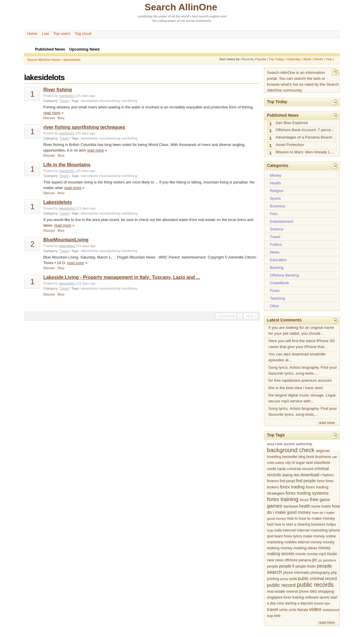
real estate (276, 591)
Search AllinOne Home (44, 60)
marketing (275, 542)
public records (315, 585)
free (314, 499)
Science (276, 229)
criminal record (300, 469)
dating (287, 475)
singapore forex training (285, 597)
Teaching (277, 298)
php (334, 573)
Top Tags (276, 435)
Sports (275, 198)
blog (302, 457)
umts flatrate (298, 610)
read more (52, 113)
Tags (75, 101)
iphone (334, 530)
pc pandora (327, 560)
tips (327, 603)
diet (297, 475)
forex (321, 481)
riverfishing (129, 101)
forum (305, 500)
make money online (320, 536)
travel (272, 609)
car (334, 457)
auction (289, 444)
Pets (274, 214)
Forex (275, 291)
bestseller (290, 457)
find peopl (287, 481)
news (279, 560)
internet (289, 530)
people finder (306, 566)
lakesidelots (72, 60)
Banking (277, 268)
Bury (61, 118)
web (277, 616)
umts (283, 610)
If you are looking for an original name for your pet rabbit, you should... (301, 330)
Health (275, 183)
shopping (326, 591)
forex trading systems (307, 493)
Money (275, 175)
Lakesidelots (58, 202)
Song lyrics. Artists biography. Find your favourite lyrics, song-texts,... (303, 370)
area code (275, 444)
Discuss (49, 118)
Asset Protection (290, 145)
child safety (276, 463)
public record (281, 585)
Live (45, 34)
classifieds (322, 463)
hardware (291, 506)
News (275, 252)
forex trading (292, 487)
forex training (283, 499)
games (275, 506)
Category (51, 101)
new (270, 560)
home (316, 506)
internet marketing (312, 530)
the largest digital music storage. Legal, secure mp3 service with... (302, 398)
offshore (291, 560)
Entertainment (281, 221)
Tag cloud (83, 34)
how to (292, 519)
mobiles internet (297, 542)
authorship (304, 444)
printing (273, 579)
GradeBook (279, 283)
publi (293, 579)
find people (306, 481)
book (310, 457)
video (315, 609)
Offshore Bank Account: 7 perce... (305, 130)
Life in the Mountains (67, 165)
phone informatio (296, 573)
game (325, 500)
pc (315, 560)
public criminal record (317, 578)
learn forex (283, 536)
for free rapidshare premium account (300, 380)
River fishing (58, 90)
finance (273, 481)
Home (32, 34)
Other (275, 306)
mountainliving (110, 101)
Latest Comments (284, 320)
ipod (270, 536)
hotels (326, 506)
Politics (276, 244)
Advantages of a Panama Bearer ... (306, 137)
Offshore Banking (284, 275)
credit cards (276, 469)
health (305, 506)
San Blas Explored (292, 123)
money (316, 542)
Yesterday (293, 59)
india (278, 530)
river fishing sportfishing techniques (84, 127)
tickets (319, 603)
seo (313, 591)
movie (301, 554)
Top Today (276, 59)
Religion (277, 191)
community (203, 21)
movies (312, 554)
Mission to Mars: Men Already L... (304, 152)
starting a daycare (299, 603)
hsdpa (331, 524)
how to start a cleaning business (300, 524)
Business (278, 206)
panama (305, 560)
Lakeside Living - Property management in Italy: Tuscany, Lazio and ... (122, 277)
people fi (287, 566)
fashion (328, 475)
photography (320, 573)
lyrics (298, 536)
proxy (284, 579)
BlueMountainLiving (66, 240)
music (332, 554)
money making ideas (299, 548)
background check (291, 450)
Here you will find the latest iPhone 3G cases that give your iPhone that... (302, 344)
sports (324, 597)
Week (307, 59)
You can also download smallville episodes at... (297, 357)
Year (329, 59)
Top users (62, 34)
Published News (283, 115)
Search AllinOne (181, 7)
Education (278, 260)
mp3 (322, 554)
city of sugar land (299, 463)
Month (319, 59)
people (272, 566)
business (323, 457)
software (312, 597)
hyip (270, 530)
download (310, 475)
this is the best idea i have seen (296, 388)
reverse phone (298, 591)
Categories (278, 165)
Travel (64, 101)
